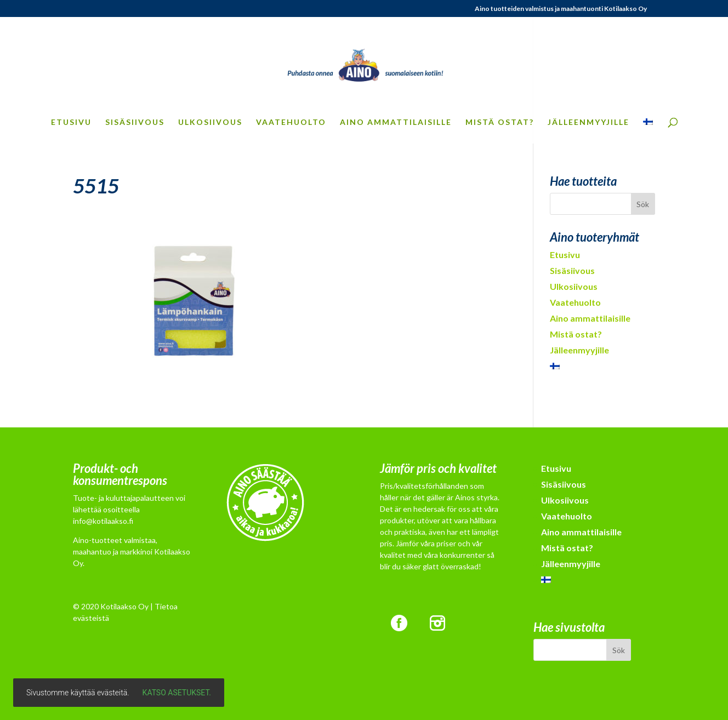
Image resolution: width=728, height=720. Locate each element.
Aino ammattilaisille (396, 122)
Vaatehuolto (291, 122)
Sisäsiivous (135, 122)
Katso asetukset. (177, 693)
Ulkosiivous (210, 122)
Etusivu (71, 122)
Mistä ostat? (500, 122)
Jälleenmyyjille (588, 122)
